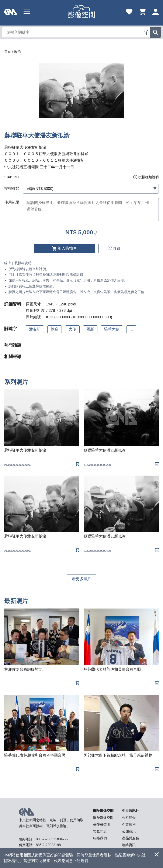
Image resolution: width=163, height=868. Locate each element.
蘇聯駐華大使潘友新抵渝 (25, 450)
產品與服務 (131, 838)
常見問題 (100, 831)
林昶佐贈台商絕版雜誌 (23, 669)
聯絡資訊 (129, 845)
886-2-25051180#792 (52, 839)
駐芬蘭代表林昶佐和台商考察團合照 (35, 755)
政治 (17, 52)
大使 (72, 329)
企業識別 (129, 825)
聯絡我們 (100, 838)
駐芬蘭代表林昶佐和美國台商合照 (112, 669)
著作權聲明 (102, 825)
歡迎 (55, 329)
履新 (90, 329)
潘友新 (35, 329)
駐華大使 (112, 329)
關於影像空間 (103, 818)
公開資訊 (129, 831)
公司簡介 (129, 818)
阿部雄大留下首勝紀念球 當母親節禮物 (118, 755)
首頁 (8, 52)
